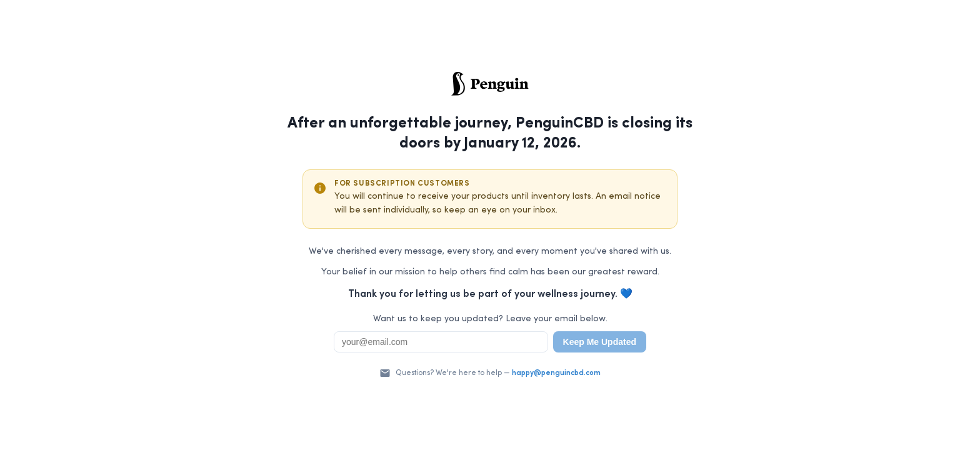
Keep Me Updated (600, 342)
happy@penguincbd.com (556, 373)
